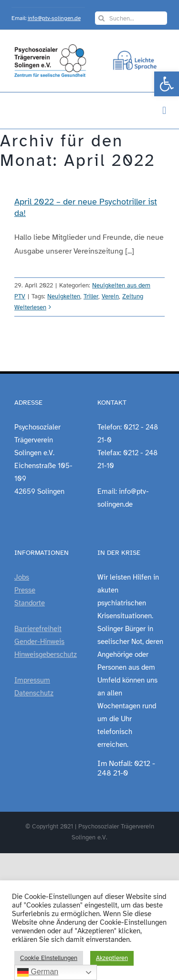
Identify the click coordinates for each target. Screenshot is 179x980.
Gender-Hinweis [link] (39, 642)
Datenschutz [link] (34, 693)
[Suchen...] (131, 18)
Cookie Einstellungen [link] (49, 958)
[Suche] (102, 18)
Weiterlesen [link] (30, 307)
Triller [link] (91, 296)
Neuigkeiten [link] (64, 296)
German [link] (38, 972)
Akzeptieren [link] (112, 958)
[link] (167, 84)
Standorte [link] (30, 603)
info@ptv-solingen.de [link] (54, 18)
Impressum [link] (32, 680)
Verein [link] (110, 296)
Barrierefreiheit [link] (38, 629)
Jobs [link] (22, 577)
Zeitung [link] (133, 296)
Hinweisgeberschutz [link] (46, 654)
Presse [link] (25, 590)
